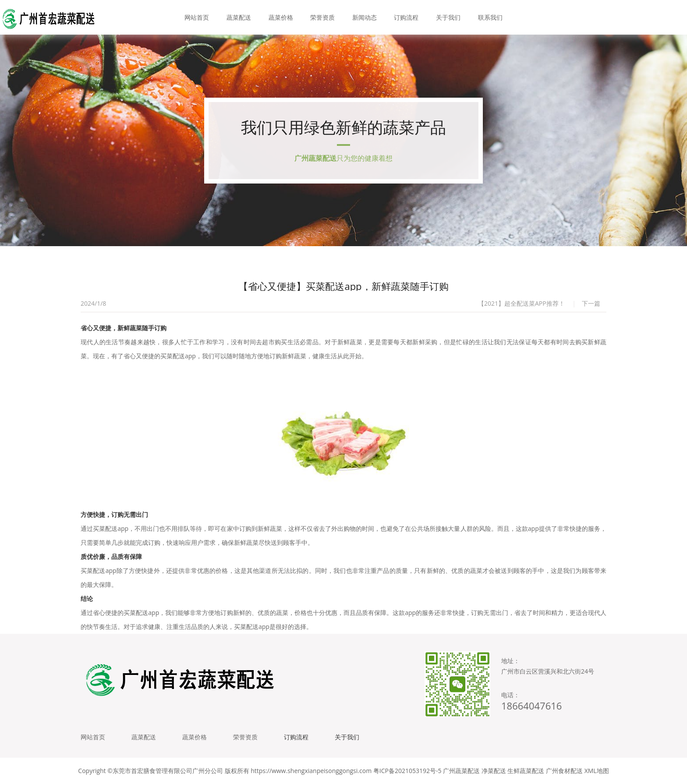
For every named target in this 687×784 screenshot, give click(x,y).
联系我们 (490, 17)
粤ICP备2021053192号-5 (407, 771)
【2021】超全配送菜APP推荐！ (521, 303)
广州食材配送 (564, 771)
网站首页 (197, 17)
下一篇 (591, 303)
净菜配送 (494, 771)
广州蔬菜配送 (461, 771)
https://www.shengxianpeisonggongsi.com (311, 771)
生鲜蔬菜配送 (526, 771)
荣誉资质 (322, 17)
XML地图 (597, 771)
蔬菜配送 (239, 17)
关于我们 (448, 17)
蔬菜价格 (281, 17)
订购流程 (406, 17)
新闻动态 (365, 17)
